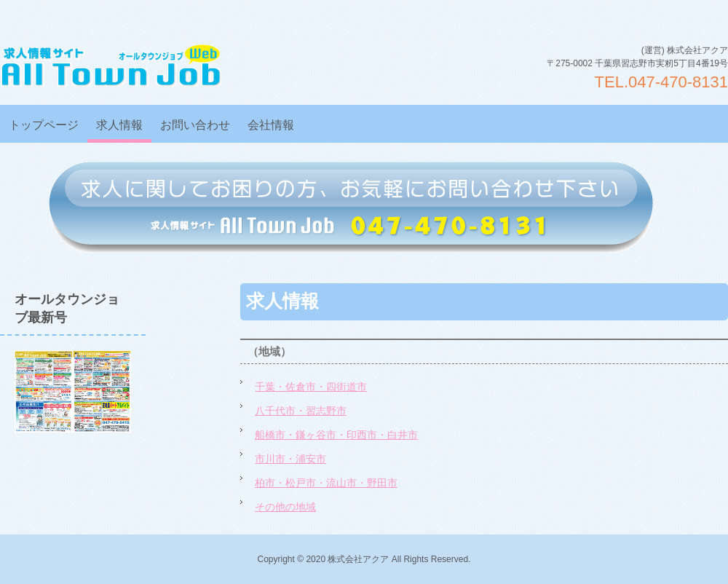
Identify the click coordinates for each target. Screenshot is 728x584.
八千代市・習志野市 (301, 411)
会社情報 (271, 125)
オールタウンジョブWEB (111, 65)
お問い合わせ (195, 125)
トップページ (44, 125)
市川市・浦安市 (290, 459)
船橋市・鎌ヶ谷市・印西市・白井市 (336, 435)
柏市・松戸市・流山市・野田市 (326, 483)
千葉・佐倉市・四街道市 (311, 387)
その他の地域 (285, 507)
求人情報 (119, 125)
